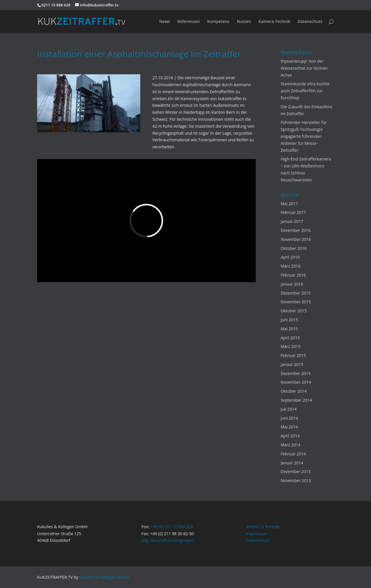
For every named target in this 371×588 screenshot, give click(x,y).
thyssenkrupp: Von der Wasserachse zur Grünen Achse (304, 68)
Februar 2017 (293, 212)
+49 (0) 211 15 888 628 (172, 527)
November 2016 (296, 239)
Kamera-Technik (274, 22)
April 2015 (290, 338)
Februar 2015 (293, 355)
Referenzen (189, 22)
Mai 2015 (289, 329)
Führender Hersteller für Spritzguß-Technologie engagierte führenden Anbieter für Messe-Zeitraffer (304, 136)
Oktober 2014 (293, 391)
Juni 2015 (289, 320)
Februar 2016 (293, 275)
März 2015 (290, 346)
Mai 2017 (289, 204)
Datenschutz (310, 22)
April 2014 (290, 436)
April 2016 (290, 257)
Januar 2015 (292, 364)
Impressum (257, 534)
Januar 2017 (292, 221)
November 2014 (296, 382)
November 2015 (296, 302)
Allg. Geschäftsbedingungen (168, 540)
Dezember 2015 (295, 293)
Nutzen (244, 22)
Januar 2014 (292, 463)
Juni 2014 (289, 418)
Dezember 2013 (295, 471)
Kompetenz (218, 22)
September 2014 (296, 400)
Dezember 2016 (295, 230)
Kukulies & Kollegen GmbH (105, 577)
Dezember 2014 (295, 373)
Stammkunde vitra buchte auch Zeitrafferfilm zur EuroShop (305, 91)
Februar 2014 (293, 454)
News (164, 22)
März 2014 (290, 445)
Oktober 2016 (293, 248)
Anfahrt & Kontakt (263, 527)
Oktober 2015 (293, 311)
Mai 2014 (289, 427)
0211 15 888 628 (56, 5)
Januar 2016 (292, 284)
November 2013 (296, 480)
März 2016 (290, 266)
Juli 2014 (289, 409)
